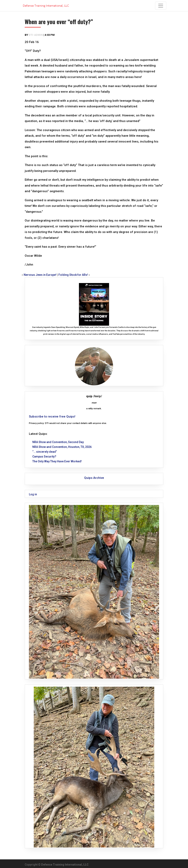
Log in (33, 494)
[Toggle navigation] (161, 6)
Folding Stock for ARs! (73, 275)
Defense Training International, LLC (65, 865)
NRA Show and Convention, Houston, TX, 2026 (62, 447)
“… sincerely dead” (45, 452)
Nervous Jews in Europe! (40, 275)
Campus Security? (44, 457)
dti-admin (36, 35)
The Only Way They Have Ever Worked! (57, 461)
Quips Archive (94, 478)
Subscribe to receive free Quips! (52, 417)
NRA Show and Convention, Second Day (58, 442)
